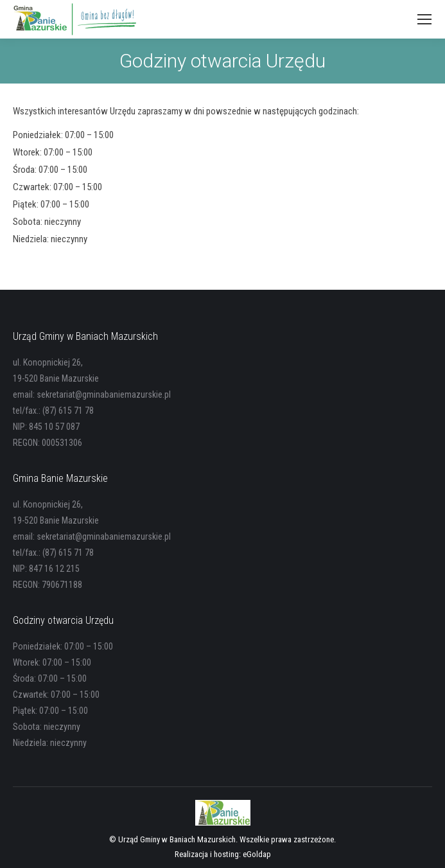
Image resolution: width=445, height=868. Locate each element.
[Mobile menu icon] (424, 19)
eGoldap (257, 854)
